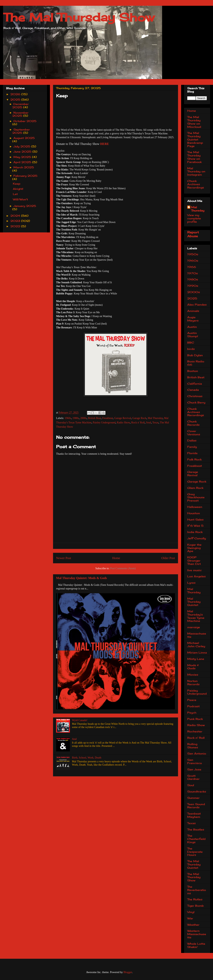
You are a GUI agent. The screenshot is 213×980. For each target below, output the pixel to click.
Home (116, 558)
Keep (17, 184)
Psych (192, 713)
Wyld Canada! (80, 720)
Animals (193, 311)
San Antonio (197, 753)
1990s (193, 286)
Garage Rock (139, 418)
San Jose (194, 769)
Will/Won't (20, 199)
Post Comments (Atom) (123, 568)
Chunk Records (193, 423)
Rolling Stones (193, 746)
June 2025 (23, 152)
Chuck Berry (196, 402)
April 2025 (23, 162)
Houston (194, 513)
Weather (193, 925)
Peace (192, 700)
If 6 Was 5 (195, 526)
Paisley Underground (104, 423)
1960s (68, 418)
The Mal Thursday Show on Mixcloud (194, 122)
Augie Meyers (193, 319)
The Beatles (196, 829)
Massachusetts (197, 635)
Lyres (191, 583)
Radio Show (123, 423)
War (190, 918)
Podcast (193, 706)
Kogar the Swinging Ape (194, 548)
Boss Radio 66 (196, 363)
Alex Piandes (197, 304)
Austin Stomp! (193, 335)
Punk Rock (195, 719)
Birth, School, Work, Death (87, 758)
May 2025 (23, 157)
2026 (16, 94)
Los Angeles (196, 576)
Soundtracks (197, 791)
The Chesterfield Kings (196, 839)
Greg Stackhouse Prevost (196, 497)
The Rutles (195, 899)
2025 (16, 100)
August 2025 (24, 138)
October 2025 (25, 121)
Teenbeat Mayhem (194, 815)
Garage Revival (123, 418)
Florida (192, 453)
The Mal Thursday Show (79, 17)
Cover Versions (194, 433)
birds (191, 349)
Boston (193, 371)
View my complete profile (194, 218)
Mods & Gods (193, 667)
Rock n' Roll (138, 423)
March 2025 (24, 167)
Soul (148, 423)
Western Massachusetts (197, 934)
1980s (76, 418)
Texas (155, 423)
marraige (194, 627)
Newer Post (64, 558)
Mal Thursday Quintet (194, 602)
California (195, 384)
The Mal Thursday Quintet (194, 864)
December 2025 (21, 106)
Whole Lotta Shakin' (196, 945)
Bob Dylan (195, 355)
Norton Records (193, 683)
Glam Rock (195, 488)
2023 (16, 221)
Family (192, 447)
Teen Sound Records (196, 806)
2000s (83, 418)
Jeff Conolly (197, 538)
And (74, 739)
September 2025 (21, 131)
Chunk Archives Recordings (196, 184)
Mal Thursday (155, 418)
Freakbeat (107, 418)
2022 (16, 226)
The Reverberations (197, 890)
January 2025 (25, 206)
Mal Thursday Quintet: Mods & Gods (82, 578)
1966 (192, 267)
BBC (191, 343)
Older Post (168, 558)
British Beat (94, 418)
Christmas (195, 396)
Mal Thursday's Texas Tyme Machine (196, 616)
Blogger (128, 972)
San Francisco (195, 761)
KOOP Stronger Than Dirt (194, 561)
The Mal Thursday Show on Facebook (194, 157)
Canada (193, 390)
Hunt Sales (195, 519)
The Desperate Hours (195, 852)
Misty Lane (196, 659)
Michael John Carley (196, 645)
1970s (193, 273)
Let (15, 194)
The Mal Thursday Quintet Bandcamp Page (195, 139)
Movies (193, 675)
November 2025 (20, 114)
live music (194, 570)
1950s (193, 254)
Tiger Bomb (196, 906)
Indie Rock (195, 532)
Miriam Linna (197, 652)
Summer (193, 798)
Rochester (195, 731)
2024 (16, 216)
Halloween (195, 507)
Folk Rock (194, 459)
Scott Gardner (193, 777)
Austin (192, 327)
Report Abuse (193, 234)
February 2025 (25, 176)
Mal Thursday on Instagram (196, 171)
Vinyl (191, 912)
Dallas (192, 440)
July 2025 (22, 146)
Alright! (18, 189)
